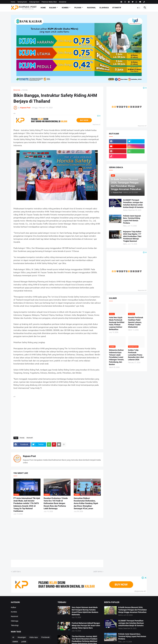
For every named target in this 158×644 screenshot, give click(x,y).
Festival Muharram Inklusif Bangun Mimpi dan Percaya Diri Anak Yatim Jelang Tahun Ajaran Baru (86, 625)
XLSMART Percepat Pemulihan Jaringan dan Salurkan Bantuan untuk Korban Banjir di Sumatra (133, 204)
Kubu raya (34, 637)
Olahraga (104, 8)
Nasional (91, 8)
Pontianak (45, 637)
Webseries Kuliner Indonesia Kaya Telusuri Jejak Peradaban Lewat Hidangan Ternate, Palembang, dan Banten (117, 357)
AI (13, 637)
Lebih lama (98, 572)
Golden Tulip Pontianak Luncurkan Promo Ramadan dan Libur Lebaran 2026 (136, 355)
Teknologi (15, 625)
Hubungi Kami (34, 2)
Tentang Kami (22, 2)
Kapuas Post (29, 456)
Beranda (17, 90)
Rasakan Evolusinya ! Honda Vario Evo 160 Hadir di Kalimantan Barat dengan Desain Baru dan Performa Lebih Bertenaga (56, 503)
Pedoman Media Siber (49, 2)
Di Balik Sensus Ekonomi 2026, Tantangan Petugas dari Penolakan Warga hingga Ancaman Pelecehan (132, 610)
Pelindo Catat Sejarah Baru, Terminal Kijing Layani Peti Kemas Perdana (132, 219)
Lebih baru (17, 572)
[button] (139, 8)
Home (13, 2)
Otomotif (117, 8)
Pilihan (78, 8)
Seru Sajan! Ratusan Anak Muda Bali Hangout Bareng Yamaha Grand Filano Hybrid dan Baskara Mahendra (85, 611)
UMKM (15, 642)
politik (24, 642)
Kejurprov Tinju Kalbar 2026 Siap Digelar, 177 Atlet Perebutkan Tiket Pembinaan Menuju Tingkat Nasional (132, 236)
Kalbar (53, 8)
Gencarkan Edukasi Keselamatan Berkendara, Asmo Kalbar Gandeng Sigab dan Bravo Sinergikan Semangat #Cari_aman (86, 503)
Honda (25, 90)
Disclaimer (63, 2)
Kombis (65, 8)
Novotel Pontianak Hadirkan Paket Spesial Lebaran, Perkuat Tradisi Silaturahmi (136, 322)
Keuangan (22, 637)
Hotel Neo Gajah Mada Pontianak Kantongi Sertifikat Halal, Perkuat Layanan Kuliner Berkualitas (117, 323)
